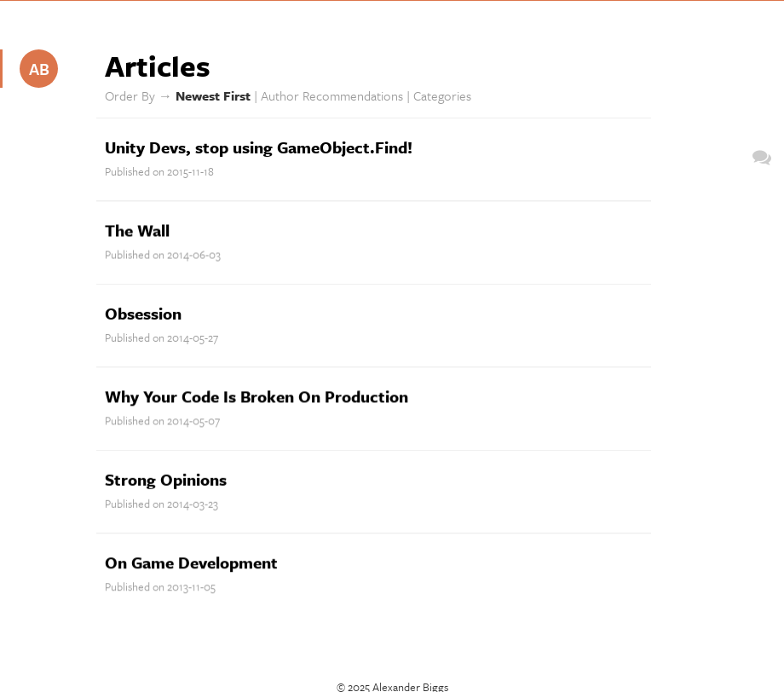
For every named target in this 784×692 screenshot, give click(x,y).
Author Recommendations (332, 95)
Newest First (213, 95)
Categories (442, 95)
